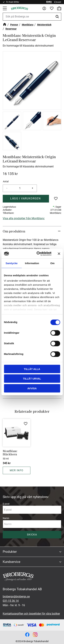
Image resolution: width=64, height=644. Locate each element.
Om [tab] (52, 263)
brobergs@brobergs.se (16, 596)
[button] (5, 8)
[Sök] (58, 17)
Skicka (32, 535)
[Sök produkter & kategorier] (32, 17)
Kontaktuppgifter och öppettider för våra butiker (31, 614)
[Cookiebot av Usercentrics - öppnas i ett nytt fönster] (38, 254)
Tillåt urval (32, 379)
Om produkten (14, 231)
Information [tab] (32, 263)
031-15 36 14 (11, 601)
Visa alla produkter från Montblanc (24, 218)
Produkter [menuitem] (10, 552)
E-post (6, 504)
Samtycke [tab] (12, 263)
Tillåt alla (32, 369)
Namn (6, 518)
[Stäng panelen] (59, 254)
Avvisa (32, 388)
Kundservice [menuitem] (12, 562)
